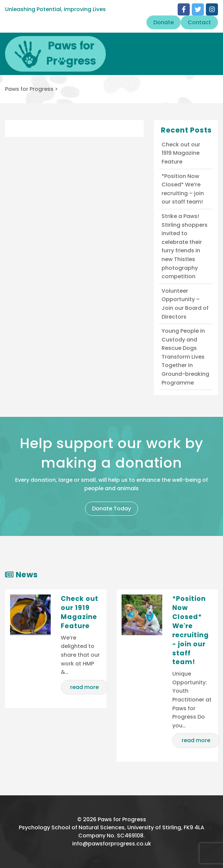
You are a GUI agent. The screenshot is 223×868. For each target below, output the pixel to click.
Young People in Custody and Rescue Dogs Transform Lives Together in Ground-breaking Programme (185, 357)
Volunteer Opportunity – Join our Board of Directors (185, 304)
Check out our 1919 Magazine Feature (181, 153)
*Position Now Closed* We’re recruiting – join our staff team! (183, 189)
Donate (164, 22)
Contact (199, 22)
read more (84, 687)
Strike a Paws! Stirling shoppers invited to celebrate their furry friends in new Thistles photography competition (185, 246)
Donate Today (111, 509)
